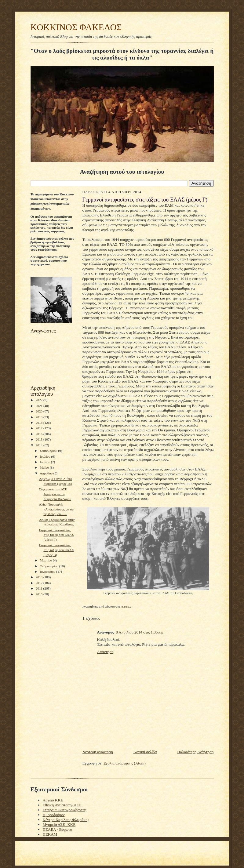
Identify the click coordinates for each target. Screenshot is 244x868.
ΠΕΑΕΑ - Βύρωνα (58, 829)
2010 (40, 594)
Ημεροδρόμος (54, 815)
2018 (40, 423)
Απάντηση (105, 652)
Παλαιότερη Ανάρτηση (195, 752)
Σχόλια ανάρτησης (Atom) (125, 763)
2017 (40, 428)
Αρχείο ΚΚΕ (53, 800)
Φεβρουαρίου (49, 566)
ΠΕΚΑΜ (50, 834)
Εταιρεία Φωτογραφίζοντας (65, 810)
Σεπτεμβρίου (49, 451)
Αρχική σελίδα (145, 752)
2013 (40, 577)
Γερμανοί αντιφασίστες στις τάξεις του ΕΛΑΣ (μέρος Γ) (56, 535)
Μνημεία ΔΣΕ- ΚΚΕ (59, 824)
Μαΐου (45, 467)
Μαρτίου (46, 560)
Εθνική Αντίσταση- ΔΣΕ (62, 805)
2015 (40, 439)
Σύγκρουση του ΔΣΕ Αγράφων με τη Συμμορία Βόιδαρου (55, 494)
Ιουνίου (45, 462)
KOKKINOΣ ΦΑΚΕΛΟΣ (76, 27)
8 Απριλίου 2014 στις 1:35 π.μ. (140, 632)
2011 (40, 588)
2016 (40, 434)
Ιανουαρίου (48, 572)
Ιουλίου (45, 456)
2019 (40, 417)
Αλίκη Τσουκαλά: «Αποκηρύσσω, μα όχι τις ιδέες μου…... (56, 509)
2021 (40, 406)
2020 (40, 411)
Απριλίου (47, 473)
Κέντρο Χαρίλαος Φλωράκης (66, 820)
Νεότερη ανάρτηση (98, 752)
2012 (40, 583)
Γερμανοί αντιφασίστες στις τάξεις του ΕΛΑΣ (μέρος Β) (56, 550)
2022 (40, 400)
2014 (40, 445)
